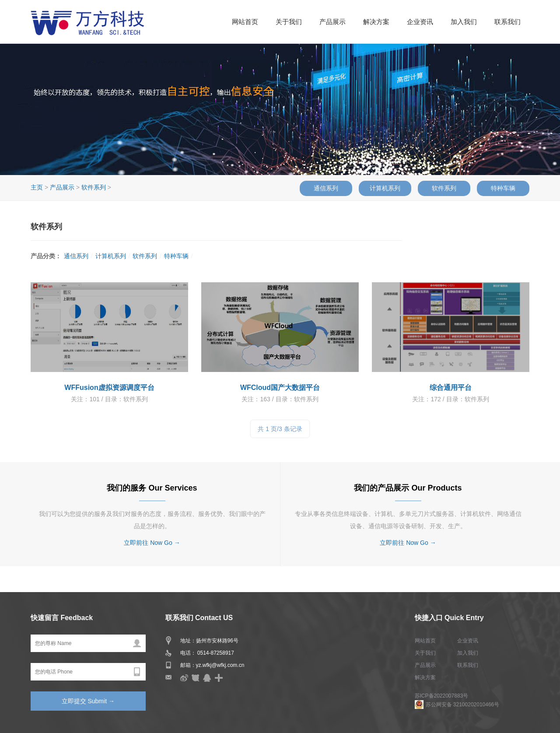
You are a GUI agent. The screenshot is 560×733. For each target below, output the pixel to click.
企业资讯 (420, 22)
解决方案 (376, 22)
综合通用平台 (451, 388)
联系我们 (507, 22)
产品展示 (332, 22)
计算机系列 (385, 188)
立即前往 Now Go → (152, 543)
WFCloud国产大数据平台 (280, 388)
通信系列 (326, 188)
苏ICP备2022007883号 (442, 696)
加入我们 (464, 22)
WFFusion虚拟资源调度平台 (109, 388)
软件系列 (444, 188)
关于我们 (289, 22)
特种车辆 (503, 188)
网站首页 (245, 22)
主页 (37, 187)
